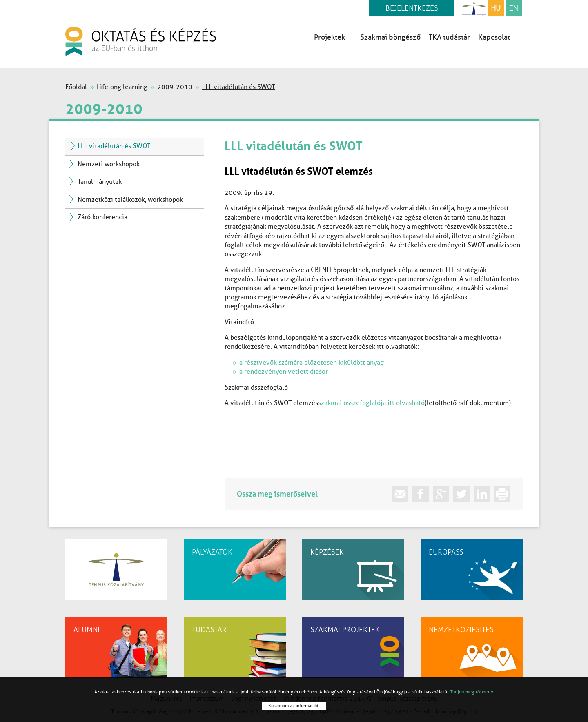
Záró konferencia (102, 217)
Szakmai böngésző (390, 37)
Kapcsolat (494, 37)
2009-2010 (175, 87)
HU (496, 8)
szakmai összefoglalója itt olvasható (371, 403)
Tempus (474, 8)
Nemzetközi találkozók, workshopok (130, 199)
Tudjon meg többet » (472, 692)
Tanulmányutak (100, 182)
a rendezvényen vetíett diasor (284, 371)
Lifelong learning (122, 87)
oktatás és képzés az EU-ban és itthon (141, 41)
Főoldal (76, 87)
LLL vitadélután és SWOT (114, 146)
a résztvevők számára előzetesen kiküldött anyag (312, 362)
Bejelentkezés (412, 8)
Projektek (333, 37)
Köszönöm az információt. (294, 706)
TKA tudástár (449, 37)
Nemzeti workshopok (109, 164)
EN (514, 8)
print (502, 494)
